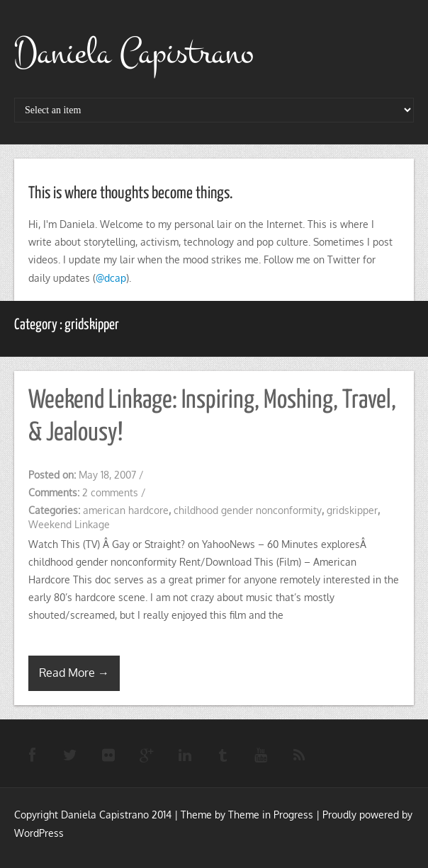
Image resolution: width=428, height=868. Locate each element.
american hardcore (126, 510)
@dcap (111, 278)
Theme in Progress (271, 815)
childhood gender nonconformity (248, 510)
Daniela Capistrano (134, 53)
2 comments (110, 492)
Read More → (74, 673)
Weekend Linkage (69, 524)
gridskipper (352, 510)
